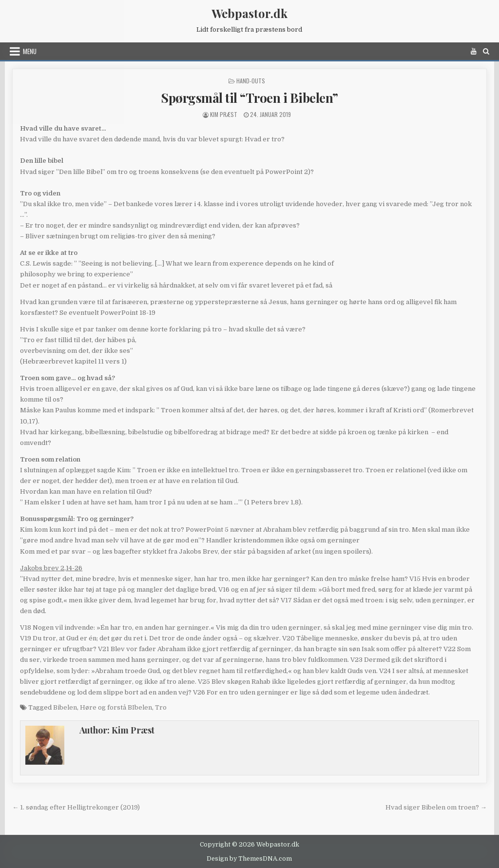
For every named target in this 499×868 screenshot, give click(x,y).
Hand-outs (251, 81)
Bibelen (65, 707)
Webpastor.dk (249, 13)
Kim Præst (224, 114)
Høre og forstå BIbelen (116, 707)
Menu (30, 51)
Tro (161, 707)
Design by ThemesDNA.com (249, 859)
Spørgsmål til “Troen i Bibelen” (249, 98)
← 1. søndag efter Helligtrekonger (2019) (76, 807)
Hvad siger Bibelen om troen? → (436, 807)
